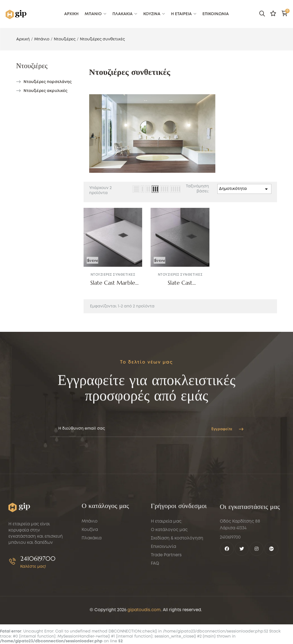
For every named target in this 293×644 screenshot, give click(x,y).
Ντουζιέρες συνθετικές (113, 275)
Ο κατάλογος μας (169, 592)
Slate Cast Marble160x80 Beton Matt (180, 283)
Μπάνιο (90, 578)
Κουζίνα (90, 586)
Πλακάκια (92, 595)
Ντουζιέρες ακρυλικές (46, 91)
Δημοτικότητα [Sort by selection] (244, 189)
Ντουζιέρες (32, 66)
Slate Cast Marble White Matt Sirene (113, 283)
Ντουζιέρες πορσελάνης (48, 82)
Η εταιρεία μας (166, 583)
